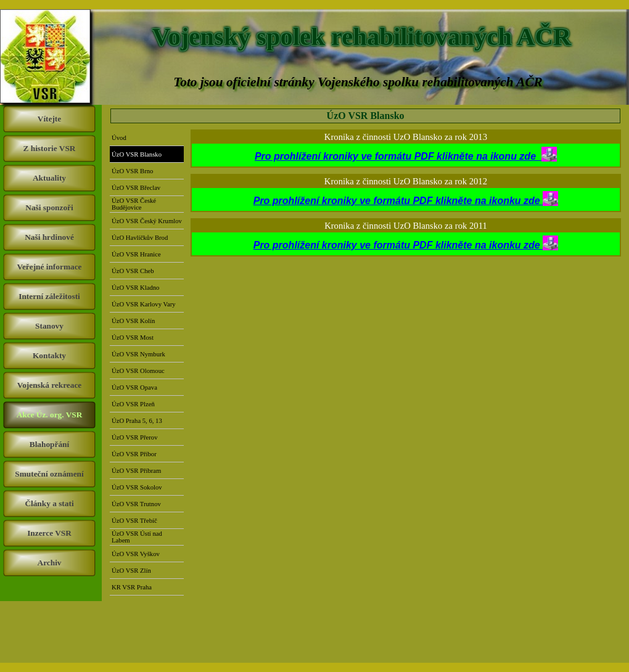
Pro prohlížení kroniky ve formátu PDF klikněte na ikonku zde (398, 201)
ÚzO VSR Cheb (133, 271)
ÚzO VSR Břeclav (136, 188)
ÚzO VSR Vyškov (136, 554)
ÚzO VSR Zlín (131, 571)
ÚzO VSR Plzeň (133, 404)
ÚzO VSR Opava (134, 387)
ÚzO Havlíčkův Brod (140, 238)
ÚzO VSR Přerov (134, 437)
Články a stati (49, 503)
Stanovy (49, 326)
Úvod (119, 138)
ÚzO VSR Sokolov (137, 487)
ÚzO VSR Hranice (136, 254)
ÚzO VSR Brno (132, 171)
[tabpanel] (406, 155)
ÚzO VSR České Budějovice (134, 204)
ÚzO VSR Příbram (136, 471)
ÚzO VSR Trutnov (136, 504)
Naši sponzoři (49, 207)
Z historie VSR (50, 148)
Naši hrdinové (49, 237)
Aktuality (49, 178)
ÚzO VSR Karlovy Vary (144, 304)
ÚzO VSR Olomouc (138, 371)
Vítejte (49, 119)
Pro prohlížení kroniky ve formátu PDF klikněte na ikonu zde (406, 156)
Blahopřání (49, 444)
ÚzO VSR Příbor (134, 454)
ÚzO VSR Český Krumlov (147, 221)
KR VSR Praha (132, 587)
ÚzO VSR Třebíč (134, 521)
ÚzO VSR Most (133, 338)
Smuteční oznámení (49, 474)
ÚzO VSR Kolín (133, 321)
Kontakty (49, 355)
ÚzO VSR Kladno (135, 288)
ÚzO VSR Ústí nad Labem (137, 537)
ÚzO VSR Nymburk (138, 354)
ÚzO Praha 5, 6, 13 (137, 421)
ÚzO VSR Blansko (137, 154)
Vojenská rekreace (50, 385)
